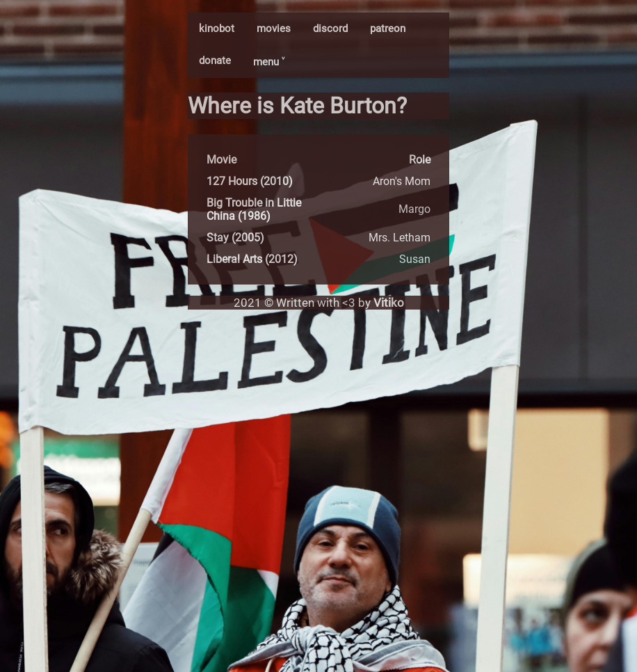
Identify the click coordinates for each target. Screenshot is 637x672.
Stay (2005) (235, 238)
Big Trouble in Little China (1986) (254, 209)
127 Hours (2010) (250, 181)
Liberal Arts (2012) (252, 259)
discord (330, 29)
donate (215, 61)
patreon (388, 29)
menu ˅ (269, 62)
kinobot (217, 29)
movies (274, 29)
